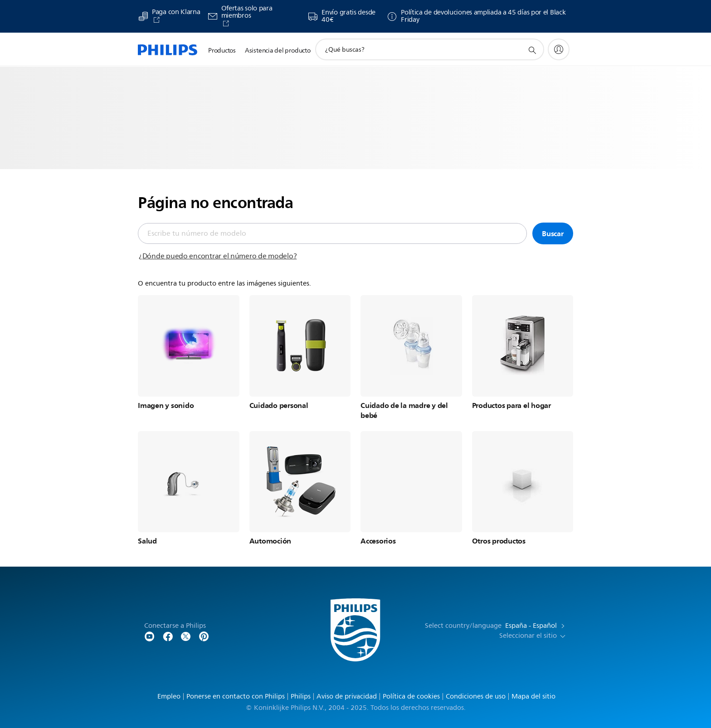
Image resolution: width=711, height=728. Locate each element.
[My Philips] (559, 49)
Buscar (553, 233)
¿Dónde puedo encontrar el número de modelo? (218, 256)
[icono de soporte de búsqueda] (532, 50)
